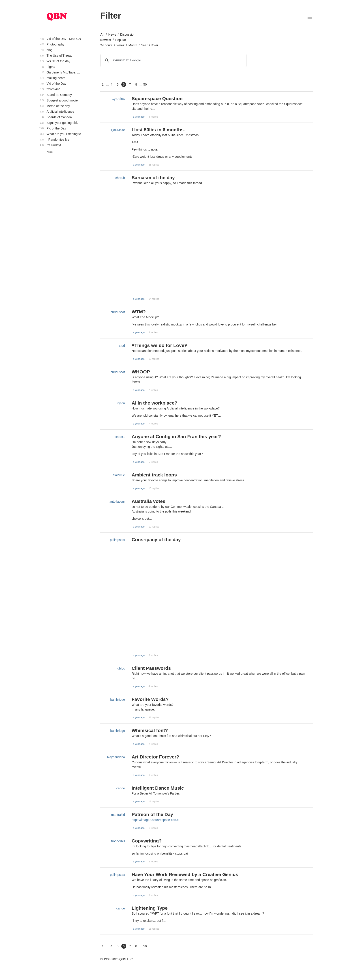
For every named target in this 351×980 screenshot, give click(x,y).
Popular (121, 40)
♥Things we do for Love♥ (159, 345)
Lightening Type (150, 908)
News (112, 34)
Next (50, 152)
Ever (155, 45)
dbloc (121, 668)
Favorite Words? (150, 699)
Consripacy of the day (156, 540)
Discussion (128, 34)
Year (144, 45)
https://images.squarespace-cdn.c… (157, 820)
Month (133, 45)
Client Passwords (151, 668)
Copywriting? (147, 841)
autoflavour (117, 502)
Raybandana (116, 757)
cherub (120, 178)
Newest (106, 40)
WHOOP (141, 372)
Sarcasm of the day (153, 178)
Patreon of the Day (152, 814)
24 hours (106, 45)
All (102, 34)
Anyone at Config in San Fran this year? (176, 436)
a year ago (139, 117)
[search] (173, 60)
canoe (121, 788)
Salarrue (119, 475)
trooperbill (118, 841)
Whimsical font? (150, 730)
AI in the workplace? (154, 403)
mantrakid (118, 815)
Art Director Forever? (155, 757)
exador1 (119, 437)
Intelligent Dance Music (158, 788)
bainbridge (118, 700)
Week (120, 45)
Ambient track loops (154, 475)
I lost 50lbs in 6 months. (158, 130)
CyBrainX (118, 99)
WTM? (139, 312)
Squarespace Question (157, 98)
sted (122, 346)
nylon (121, 403)
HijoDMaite (117, 130)
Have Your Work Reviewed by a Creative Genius (185, 874)
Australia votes (149, 501)
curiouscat (118, 312)
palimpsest (117, 540)
